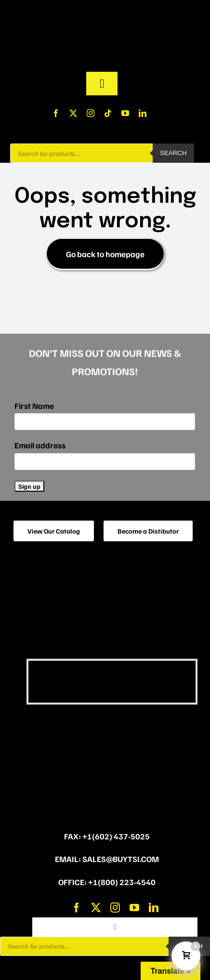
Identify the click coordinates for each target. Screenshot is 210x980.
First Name (34, 406)
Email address (40, 445)
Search (173, 153)
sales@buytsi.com (121, 859)
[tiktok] (108, 113)
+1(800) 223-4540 (122, 882)
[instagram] (91, 113)
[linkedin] (143, 113)
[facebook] (56, 113)
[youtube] (125, 113)
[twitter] (73, 113)
